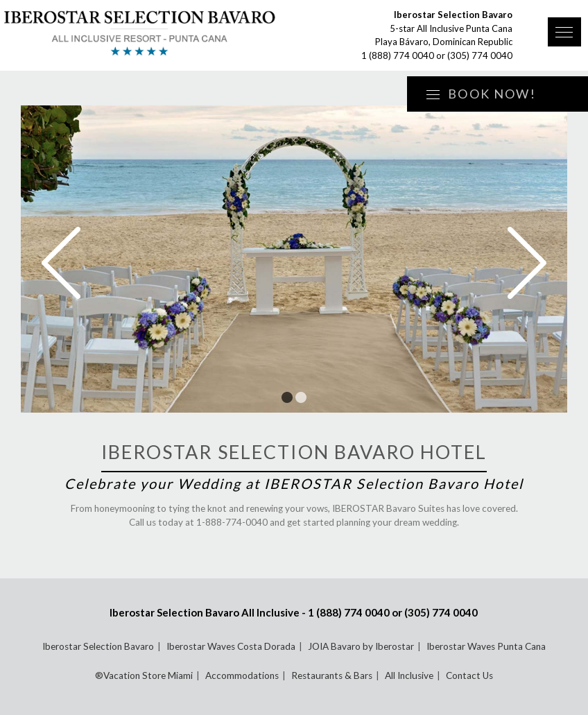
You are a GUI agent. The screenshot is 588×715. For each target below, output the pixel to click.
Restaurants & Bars (332, 675)
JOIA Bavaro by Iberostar (361, 646)
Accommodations (242, 675)
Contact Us (469, 675)
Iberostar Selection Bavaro (98, 646)
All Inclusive (409, 675)
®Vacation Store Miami (144, 675)
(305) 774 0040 (480, 55)
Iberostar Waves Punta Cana (486, 646)
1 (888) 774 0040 (398, 55)
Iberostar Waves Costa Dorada (231, 646)
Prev (61, 263)
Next (527, 263)
